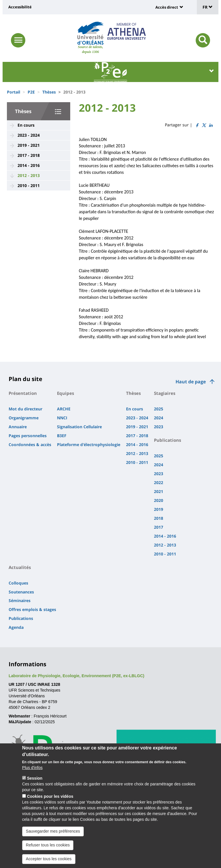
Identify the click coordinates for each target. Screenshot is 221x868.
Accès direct (167, 7)
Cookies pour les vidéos (50, 804)
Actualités (20, 567)
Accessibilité (20, 7)
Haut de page (191, 382)
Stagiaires (165, 393)
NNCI (62, 418)
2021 (159, 491)
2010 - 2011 (29, 185)
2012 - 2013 (29, 175)
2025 (159, 409)
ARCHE (64, 409)
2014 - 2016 (29, 165)
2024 (159, 418)
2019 (159, 509)
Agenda (16, 627)
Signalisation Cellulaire (79, 427)
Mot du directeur (25, 409)
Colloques (18, 583)
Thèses (49, 92)
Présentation (23, 393)
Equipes (65, 393)
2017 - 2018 (29, 155)
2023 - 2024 (29, 135)
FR (208, 7)
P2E (31, 92)
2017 (159, 527)
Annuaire (18, 427)
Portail (14, 92)
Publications (167, 440)
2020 (159, 500)
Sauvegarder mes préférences (53, 838)
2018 (159, 518)
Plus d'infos (32, 775)
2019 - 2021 (29, 145)
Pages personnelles (28, 436)
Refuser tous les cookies (48, 852)
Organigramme (24, 418)
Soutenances (21, 592)
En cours (26, 125)
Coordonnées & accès (30, 445)
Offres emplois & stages (32, 609)
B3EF (62, 436)
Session (35, 785)
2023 (159, 427)
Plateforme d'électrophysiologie (89, 445)
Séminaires (20, 600)
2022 (159, 482)
